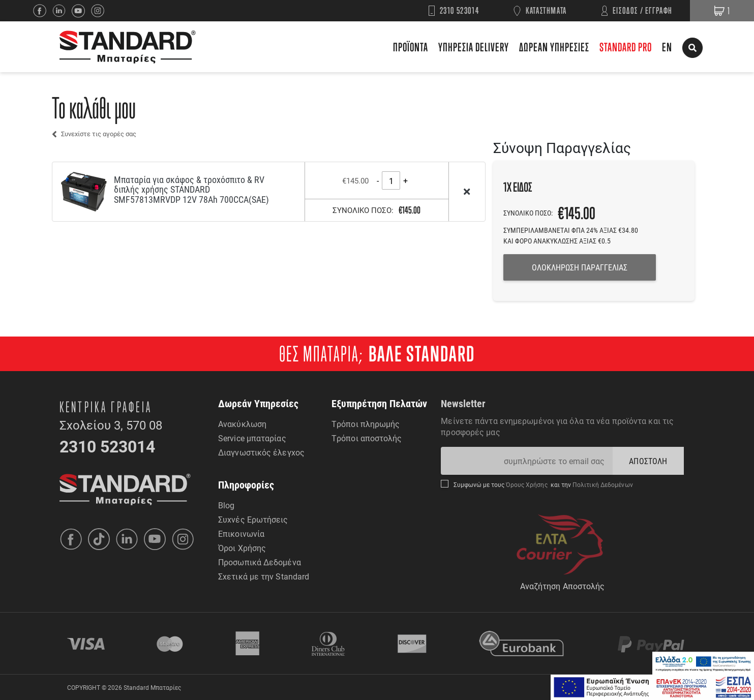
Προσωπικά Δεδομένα (260, 562)
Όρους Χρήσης (527, 484)
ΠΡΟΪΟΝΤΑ (411, 47)
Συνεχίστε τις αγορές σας (99, 134)
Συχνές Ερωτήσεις (253, 519)
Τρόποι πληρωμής (366, 424)
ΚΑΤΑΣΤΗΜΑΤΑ (546, 10)
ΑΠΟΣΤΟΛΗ (648, 461)
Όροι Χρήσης (242, 548)
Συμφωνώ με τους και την (543, 484)
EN (667, 47)
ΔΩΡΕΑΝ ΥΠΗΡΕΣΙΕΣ (554, 47)
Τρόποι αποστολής (367, 438)
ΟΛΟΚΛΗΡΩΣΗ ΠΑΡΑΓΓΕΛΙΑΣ (580, 267)
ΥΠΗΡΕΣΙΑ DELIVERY (474, 47)
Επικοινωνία (241, 534)
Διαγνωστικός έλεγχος (261, 452)
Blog (226, 505)
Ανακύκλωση (242, 424)
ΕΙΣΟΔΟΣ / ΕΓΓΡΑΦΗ (643, 10)
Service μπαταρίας (252, 438)
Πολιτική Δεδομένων (602, 484)
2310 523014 (460, 10)
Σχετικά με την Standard (264, 576)
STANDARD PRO (626, 47)
